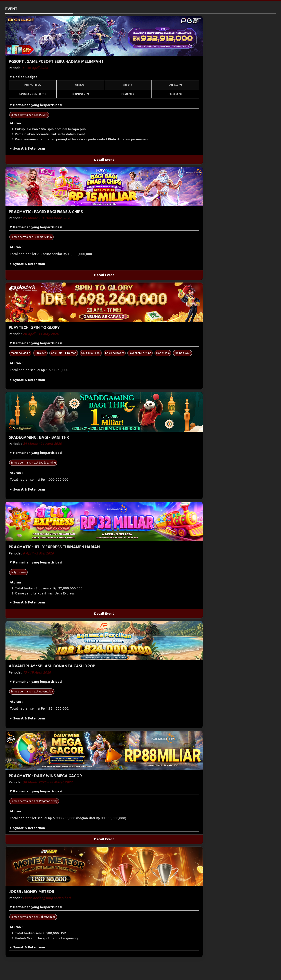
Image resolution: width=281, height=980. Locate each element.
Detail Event (104, 160)
